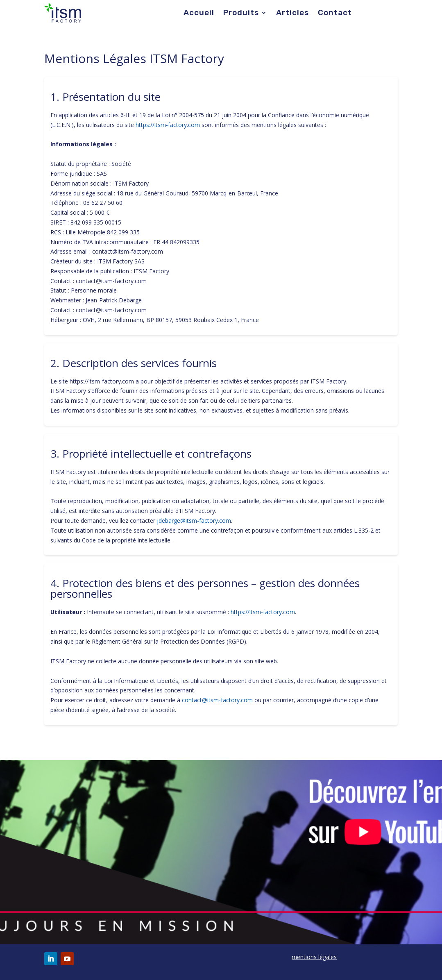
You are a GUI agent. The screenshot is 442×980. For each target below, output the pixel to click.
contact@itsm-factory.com (217, 700)
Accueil (199, 14)
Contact (335, 14)
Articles (292, 14)
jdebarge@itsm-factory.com (194, 521)
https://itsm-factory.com (168, 125)
